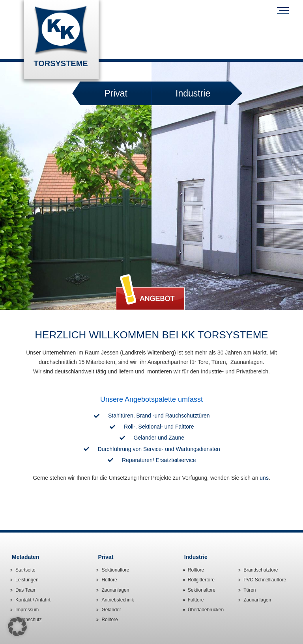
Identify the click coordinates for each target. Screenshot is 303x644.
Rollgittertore (201, 580)
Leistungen (27, 580)
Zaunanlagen (115, 590)
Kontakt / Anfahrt (33, 600)
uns (264, 478)
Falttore (196, 600)
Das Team (26, 590)
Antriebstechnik (118, 600)
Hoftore (109, 580)
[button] (17, 627)
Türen (250, 590)
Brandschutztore (261, 570)
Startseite (25, 570)
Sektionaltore (115, 570)
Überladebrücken (206, 610)
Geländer (111, 610)
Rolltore (109, 620)
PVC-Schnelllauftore (265, 580)
